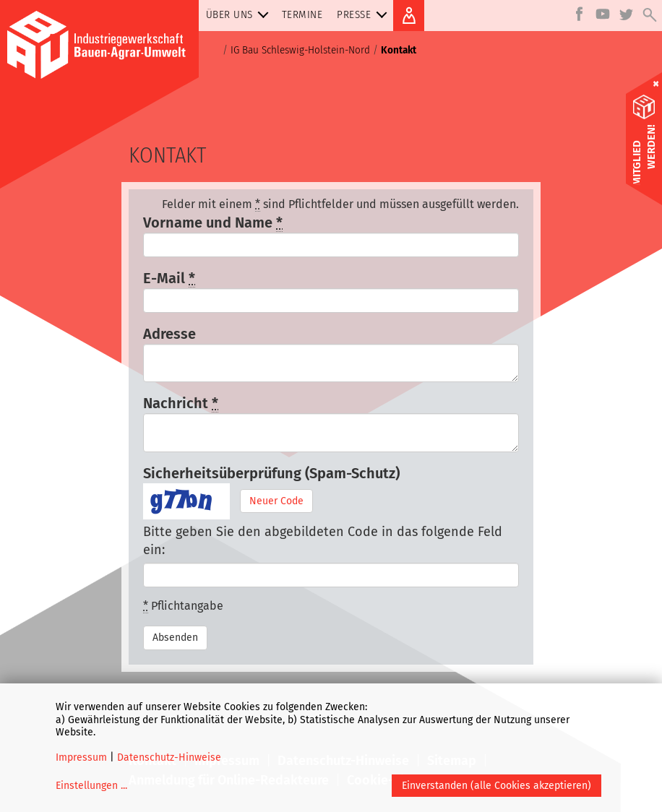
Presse (365, 15)
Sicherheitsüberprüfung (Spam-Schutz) (271, 473)
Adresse (169, 334)
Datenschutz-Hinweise (169, 757)
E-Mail (169, 278)
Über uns (240, 15)
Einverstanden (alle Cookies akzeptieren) (496, 786)
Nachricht (181, 403)
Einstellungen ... (91, 786)
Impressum (81, 757)
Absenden (175, 638)
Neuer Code (276, 501)
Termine (302, 14)
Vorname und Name (213, 223)
